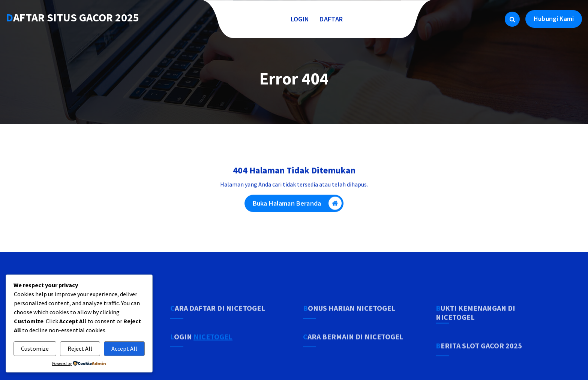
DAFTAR (331, 19)
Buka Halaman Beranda (297, 206)
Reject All (80, 348)
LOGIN (300, 19)
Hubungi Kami (554, 19)
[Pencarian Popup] (512, 19)
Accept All (124, 348)
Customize (35, 348)
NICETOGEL (213, 352)
